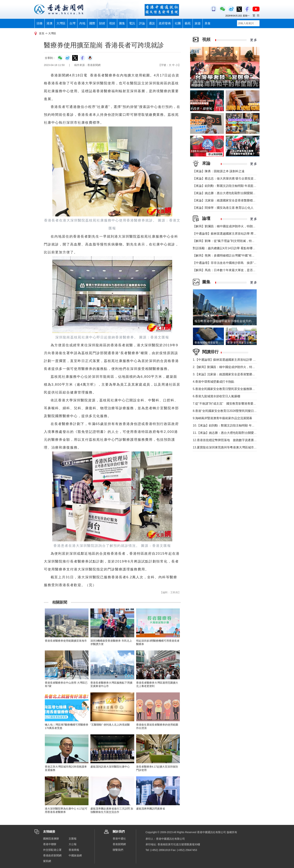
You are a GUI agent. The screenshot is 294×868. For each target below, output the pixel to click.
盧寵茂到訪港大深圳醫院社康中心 (110, 767)
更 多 (253, 40)
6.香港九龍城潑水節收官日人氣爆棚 (216, 396)
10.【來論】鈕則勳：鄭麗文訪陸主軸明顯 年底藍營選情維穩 (233, 425)
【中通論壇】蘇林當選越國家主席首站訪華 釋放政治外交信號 (234, 234)
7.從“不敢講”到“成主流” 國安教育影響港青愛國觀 (226, 404)
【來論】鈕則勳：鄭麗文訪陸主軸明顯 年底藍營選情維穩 (231, 186)
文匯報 (73, 839)
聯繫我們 (118, 850)
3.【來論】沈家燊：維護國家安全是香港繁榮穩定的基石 (230, 374)
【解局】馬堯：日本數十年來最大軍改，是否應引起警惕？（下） (236, 270)
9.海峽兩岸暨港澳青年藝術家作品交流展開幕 (222, 418)
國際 (92, 23)
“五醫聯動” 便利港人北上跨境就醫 (110, 725)
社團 (178, 23)
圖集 (122, 23)
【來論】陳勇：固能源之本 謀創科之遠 (219, 171)
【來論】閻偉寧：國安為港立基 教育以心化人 (223, 208)
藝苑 (188, 23)
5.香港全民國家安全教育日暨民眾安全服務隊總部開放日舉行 (233, 389)
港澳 (49, 23)
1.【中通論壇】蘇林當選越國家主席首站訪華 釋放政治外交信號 (235, 360)
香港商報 (74, 850)
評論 (142, 23)
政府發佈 (165, 23)
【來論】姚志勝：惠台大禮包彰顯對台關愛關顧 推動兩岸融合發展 (237, 193)
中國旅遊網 (75, 855)
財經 (102, 23)
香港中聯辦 (50, 844)
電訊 (132, 23)
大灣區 (61, 23)
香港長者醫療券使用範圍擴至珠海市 (66, 641)
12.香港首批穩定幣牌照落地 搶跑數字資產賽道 (225, 440)
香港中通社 (119, 839)
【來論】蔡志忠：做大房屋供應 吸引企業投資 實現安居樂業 (233, 178)
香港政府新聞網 (52, 855)
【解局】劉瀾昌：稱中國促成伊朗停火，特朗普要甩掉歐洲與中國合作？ (241, 226)
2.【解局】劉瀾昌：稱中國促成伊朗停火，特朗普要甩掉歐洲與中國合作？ (242, 367)
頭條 (40, 23)
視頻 (112, 23)
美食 (208, 23)
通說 (152, 23)
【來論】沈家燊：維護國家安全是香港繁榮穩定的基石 (229, 200)
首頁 (42, 33)
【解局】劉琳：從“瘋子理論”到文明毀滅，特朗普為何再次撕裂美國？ (239, 241)
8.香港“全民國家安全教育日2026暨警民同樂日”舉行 (227, 411)
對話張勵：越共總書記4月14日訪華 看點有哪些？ (226, 248)
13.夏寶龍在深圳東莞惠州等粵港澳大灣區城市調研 (226, 447)
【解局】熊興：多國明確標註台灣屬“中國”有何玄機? (228, 256)
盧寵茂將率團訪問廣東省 (151, 809)
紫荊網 (47, 861)
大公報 (73, 844)
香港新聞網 (119, 844)
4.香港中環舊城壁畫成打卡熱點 (213, 382)
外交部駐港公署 (52, 850)
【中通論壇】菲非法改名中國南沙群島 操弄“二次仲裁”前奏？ (234, 263)
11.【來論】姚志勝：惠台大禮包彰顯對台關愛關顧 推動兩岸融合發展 (239, 433)
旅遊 (198, 23)
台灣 (72, 23)
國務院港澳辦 (51, 839)
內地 (82, 23)
